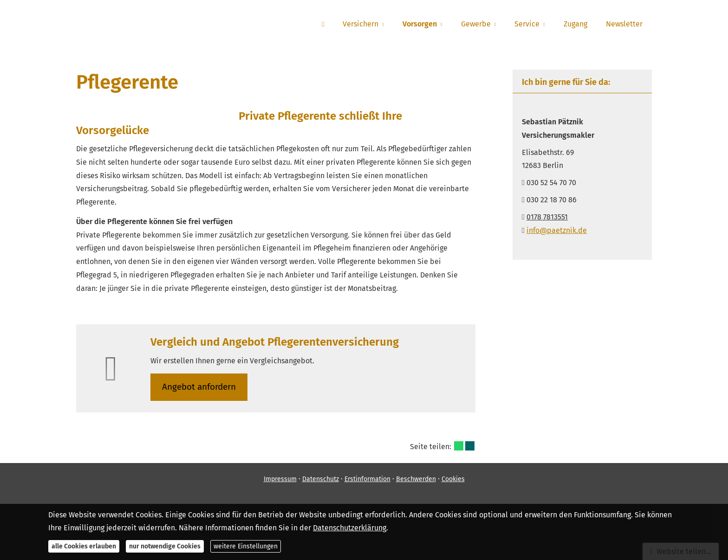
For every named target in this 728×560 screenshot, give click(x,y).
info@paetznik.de (557, 230)
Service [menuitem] (527, 24)
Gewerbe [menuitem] (476, 24)
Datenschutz (321, 479)
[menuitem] (323, 24)
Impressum (280, 479)
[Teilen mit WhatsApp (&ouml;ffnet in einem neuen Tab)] (459, 446)
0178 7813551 (547, 217)
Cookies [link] (453, 479)
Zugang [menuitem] (575, 24)
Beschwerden (416, 479)
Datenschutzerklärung (350, 528)
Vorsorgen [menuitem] (420, 24)
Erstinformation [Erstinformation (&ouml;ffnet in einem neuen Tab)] (367, 479)
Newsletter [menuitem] (624, 24)
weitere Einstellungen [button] (246, 546)
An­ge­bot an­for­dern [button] (199, 387)
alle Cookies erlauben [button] (84, 546)
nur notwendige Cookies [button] (165, 546)
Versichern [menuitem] (361, 24)
